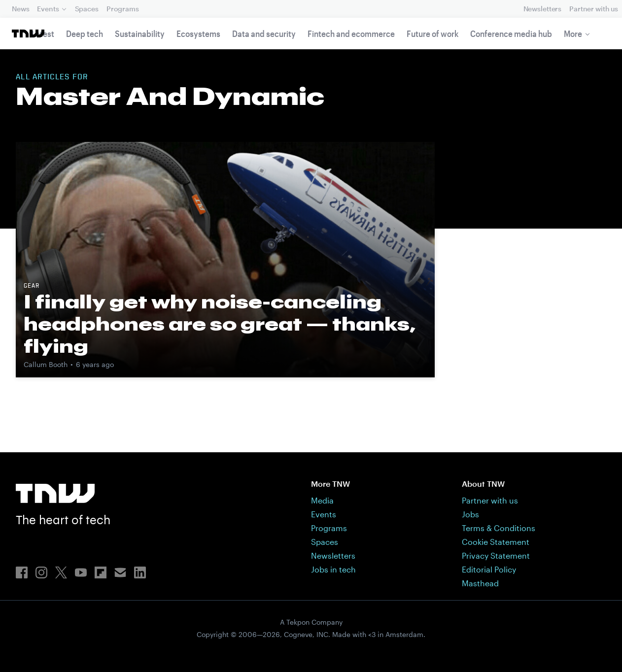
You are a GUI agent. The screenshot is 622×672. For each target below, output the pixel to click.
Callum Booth (46, 364)
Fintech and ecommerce (351, 34)
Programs (123, 9)
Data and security (264, 34)
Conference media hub (511, 34)
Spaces (87, 9)
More (573, 34)
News (20, 9)
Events (48, 9)
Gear (32, 286)
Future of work (432, 34)
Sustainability (140, 34)
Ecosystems (198, 34)
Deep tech (85, 34)
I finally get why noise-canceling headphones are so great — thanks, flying (220, 324)
